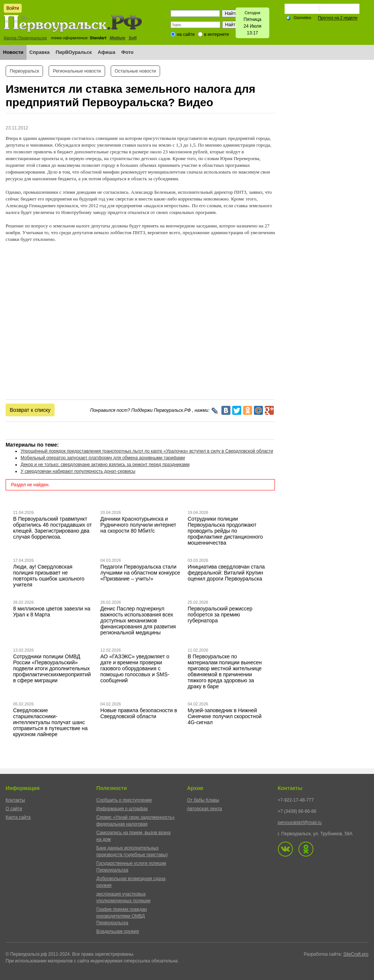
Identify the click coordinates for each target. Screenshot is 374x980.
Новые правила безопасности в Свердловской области (139, 713)
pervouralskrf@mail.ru (300, 823)
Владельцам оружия (118, 931)
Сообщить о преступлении (124, 800)
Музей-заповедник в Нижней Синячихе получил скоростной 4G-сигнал (225, 716)
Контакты (15, 800)
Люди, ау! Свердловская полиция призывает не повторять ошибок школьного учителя (49, 576)
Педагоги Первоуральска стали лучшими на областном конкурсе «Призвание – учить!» (140, 573)
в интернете (216, 34)
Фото (127, 52)
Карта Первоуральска (25, 38)
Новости (13, 52)
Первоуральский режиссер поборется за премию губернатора (220, 615)
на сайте (186, 34)
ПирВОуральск (74, 52)
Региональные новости (77, 71)
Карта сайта (18, 817)
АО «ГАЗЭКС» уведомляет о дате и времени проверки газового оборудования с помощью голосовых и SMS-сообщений (135, 668)
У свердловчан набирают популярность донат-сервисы (78, 471)
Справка (40, 52)
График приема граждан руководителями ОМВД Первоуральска (122, 916)
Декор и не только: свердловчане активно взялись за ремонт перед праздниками (105, 465)
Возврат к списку (30, 410)
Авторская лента (204, 809)
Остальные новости (135, 71)
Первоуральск (24, 71)
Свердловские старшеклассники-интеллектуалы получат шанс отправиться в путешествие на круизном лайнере (50, 722)
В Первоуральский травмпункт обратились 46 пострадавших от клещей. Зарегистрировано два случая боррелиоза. (53, 528)
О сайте (14, 809)
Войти (13, 8)
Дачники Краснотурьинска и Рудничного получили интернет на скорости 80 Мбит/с (138, 525)
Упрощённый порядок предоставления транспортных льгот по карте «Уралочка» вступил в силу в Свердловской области (147, 451)
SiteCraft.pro (356, 954)
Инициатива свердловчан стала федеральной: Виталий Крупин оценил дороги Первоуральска (226, 573)
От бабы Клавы (203, 800)
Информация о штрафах (122, 809)
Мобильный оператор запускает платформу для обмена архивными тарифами (103, 458)
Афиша (106, 52)
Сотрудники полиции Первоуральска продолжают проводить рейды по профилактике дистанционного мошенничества (225, 531)
